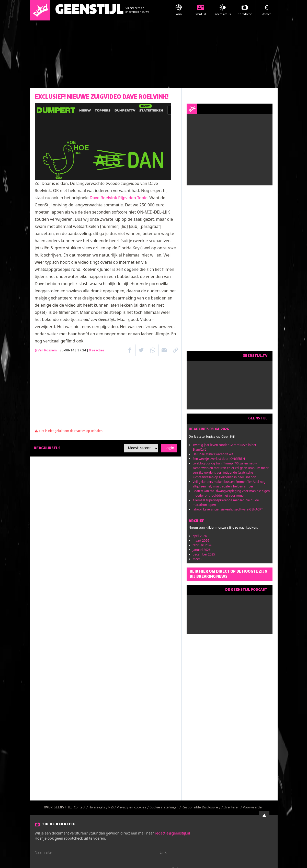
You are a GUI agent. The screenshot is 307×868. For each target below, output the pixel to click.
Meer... (197, 559)
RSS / (113, 808)
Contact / (81, 808)
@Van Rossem (46, 351)
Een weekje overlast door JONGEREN (219, 459)
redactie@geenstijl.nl (172, 833)
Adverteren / (232, 808)
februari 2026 (202, 545)
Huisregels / (99, 808)
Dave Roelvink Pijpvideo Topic (118, 198)
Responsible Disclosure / (202, 808)
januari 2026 (202, 550)
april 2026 (200, 536)
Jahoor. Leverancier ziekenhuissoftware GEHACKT (228, 509)
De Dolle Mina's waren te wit (213, 454)
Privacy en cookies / (133, 808)
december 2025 (204, 554)
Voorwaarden (253, 808)
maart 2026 (201, 541)
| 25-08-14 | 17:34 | (81, 351)
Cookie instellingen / (166, 808)
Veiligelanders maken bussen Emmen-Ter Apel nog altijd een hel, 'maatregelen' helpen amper (229, 484)
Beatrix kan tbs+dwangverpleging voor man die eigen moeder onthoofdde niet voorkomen (231, 493)
